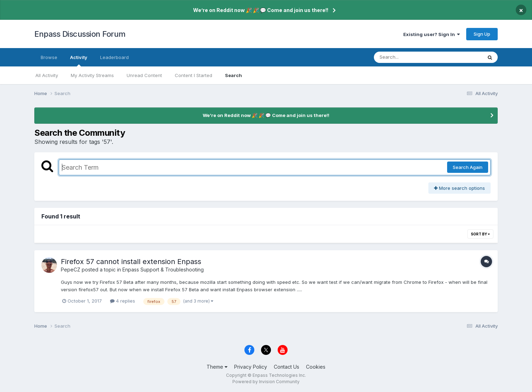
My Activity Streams (92, 75)
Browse (49, 57)
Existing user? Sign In (432, 34)
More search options (459, 188)
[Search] (409, 57)
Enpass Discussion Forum (80, 34)
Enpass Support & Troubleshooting (163, 270)
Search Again (468, 167)
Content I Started (193, 75)
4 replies (123, 301)
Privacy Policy (251, 367)
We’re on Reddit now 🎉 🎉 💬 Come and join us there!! (261, 10)
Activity (79, 60)
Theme (217, 367)
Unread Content (144, 75)
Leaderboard (114, 57)
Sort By (480, 234)
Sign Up (482, 34)
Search (233, 75)
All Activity (47, 75)
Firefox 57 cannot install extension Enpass (131, 262)
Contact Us (287, 367)
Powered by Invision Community (266, 382)
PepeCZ (71, 270)
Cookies (316, 367)
